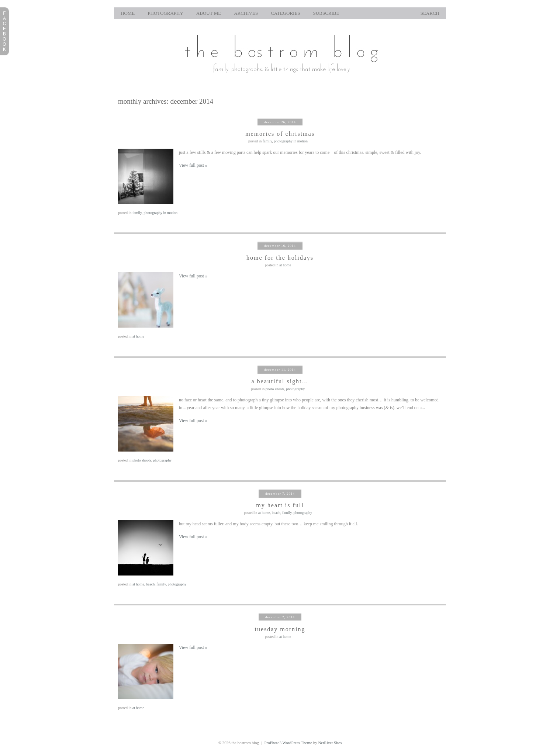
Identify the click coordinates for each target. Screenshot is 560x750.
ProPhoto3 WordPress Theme (288, 743)
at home (285, 265)
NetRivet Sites (330, 743)
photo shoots (275, 389)
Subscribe (326, 13)
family (267, 141)
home (128, 13)
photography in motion (291, 141)
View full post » (193, 165)
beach (276, 513)
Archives (246, 13)
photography (165, 13)
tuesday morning (280, 629)
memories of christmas (280, 134)
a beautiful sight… (280, 381)
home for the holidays (280, 258)
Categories (285, 13)
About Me (209, 13)
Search (430, 13)
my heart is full (280, 505)
